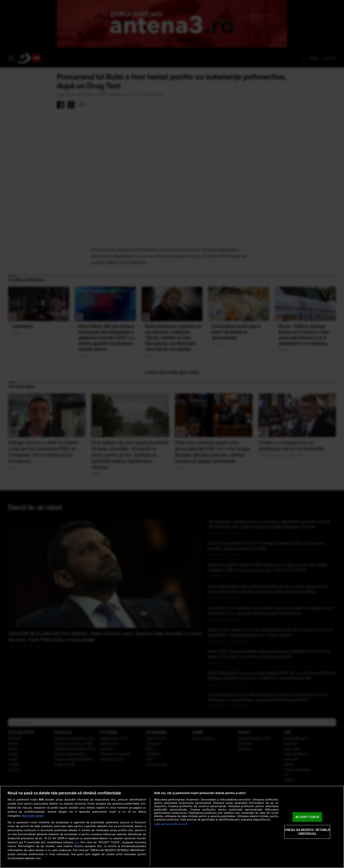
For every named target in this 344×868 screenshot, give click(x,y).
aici (76, 842)
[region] (172, 827)
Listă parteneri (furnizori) (171, 824)
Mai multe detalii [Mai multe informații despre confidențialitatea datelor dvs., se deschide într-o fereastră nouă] (33, 816)
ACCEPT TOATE (307, 817)
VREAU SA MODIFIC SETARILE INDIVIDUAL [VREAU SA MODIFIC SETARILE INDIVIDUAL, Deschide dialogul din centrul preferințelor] (307, 832)
